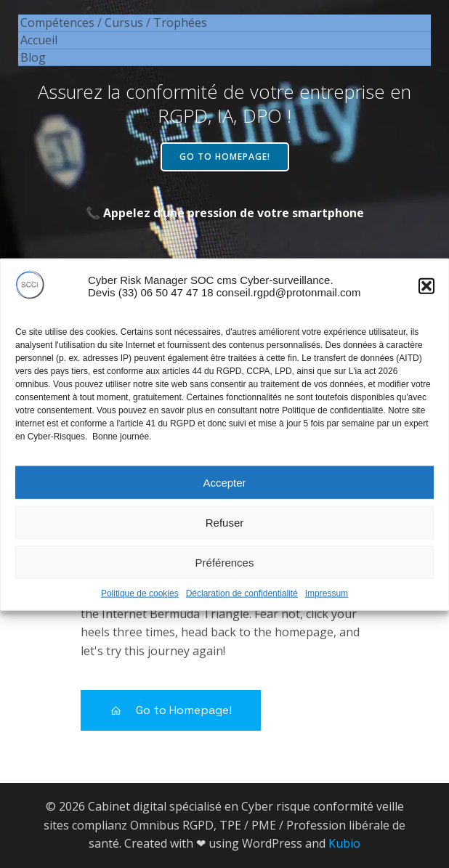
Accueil (39, 40)
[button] (426, 293)
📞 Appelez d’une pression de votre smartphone (225, 213)
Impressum (327, 601)
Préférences (225, 570)
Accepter (224, 490)
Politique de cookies (140, 601)
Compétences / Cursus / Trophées (114, 23)
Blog (33, 57)
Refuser (225, 530)
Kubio (344, 843)
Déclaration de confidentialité (242, 601)
